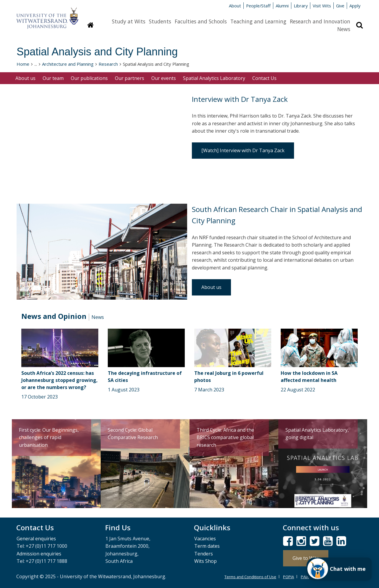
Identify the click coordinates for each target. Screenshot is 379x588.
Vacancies (205, 539)
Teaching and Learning (258, 21)
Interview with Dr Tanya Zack (240, 99)
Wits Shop (205, 561)
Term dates (207, 546)
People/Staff (258, 6)
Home (23, 64)
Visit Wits (322, 6)
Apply (355, 6)
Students (160, 21)
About (235, 6)
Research (108, 64)
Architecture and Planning (68, 64)
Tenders (204, 554)
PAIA (305, 577)
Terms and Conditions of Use (250, 577)
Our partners (130, 78)
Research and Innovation (320, 21)
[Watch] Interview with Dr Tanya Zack (243, 150)
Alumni (282, 6)
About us (25, 78)
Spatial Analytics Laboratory (214, 78)
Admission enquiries (39, 554)
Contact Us (264, 78)
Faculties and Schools (201, 21)
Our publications (89, 78)
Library (301, 6)
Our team (53, 78)
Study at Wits (129, 21)
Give (340, 6)
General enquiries (36, 539)
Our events (164, 78)
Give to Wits (306, 558)
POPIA (289, 577)
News (344, 29)
